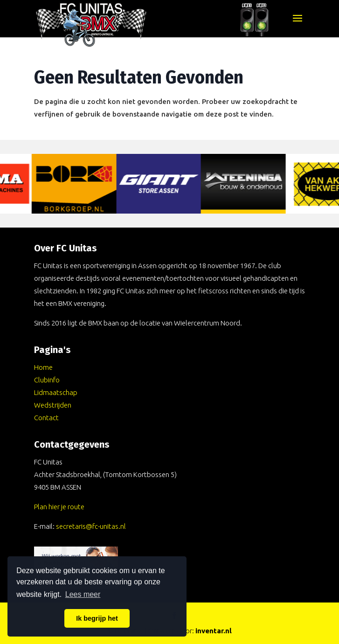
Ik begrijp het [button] (97, 618)
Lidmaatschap (56, 392)
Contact (46, 418)
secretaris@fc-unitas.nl (91, 526)
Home (43, 367)
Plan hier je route (59, 507)
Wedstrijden (53, 405)
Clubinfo (47, 380)
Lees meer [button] (83, 594)
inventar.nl (214, 631)
